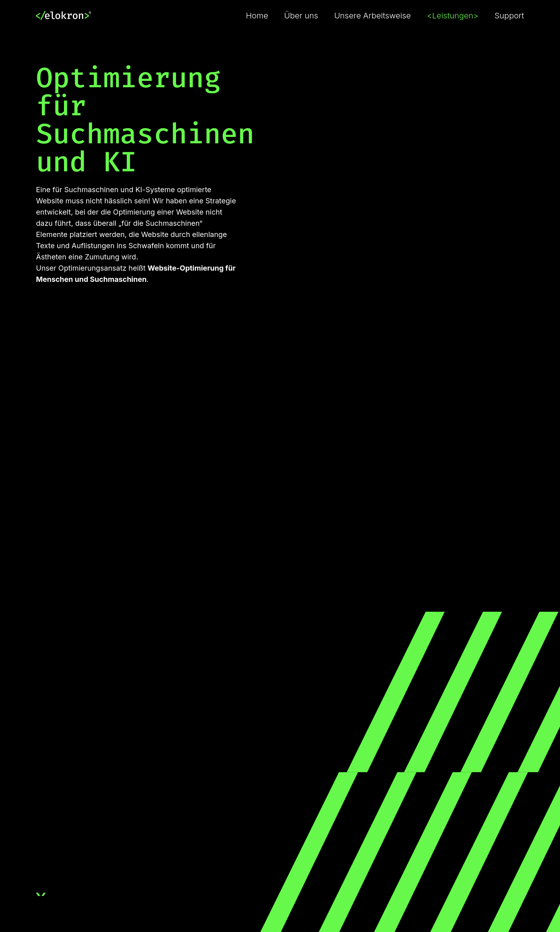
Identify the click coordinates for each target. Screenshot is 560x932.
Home (257, 16)
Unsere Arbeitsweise (372, 16)
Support (509, 16)
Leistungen (453, 16)
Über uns (301, 16)
